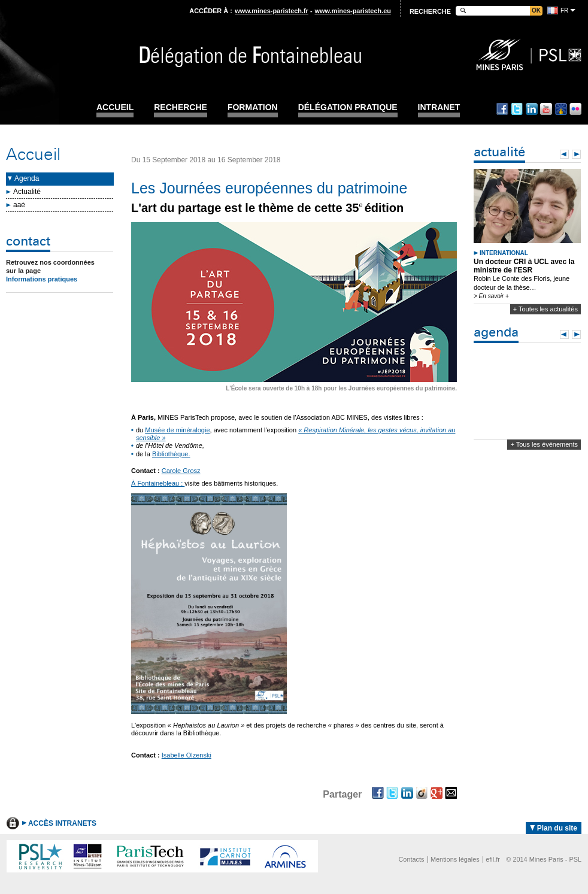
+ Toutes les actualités (545, 309)
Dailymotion (561, 109)
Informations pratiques (42, 279)
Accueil (115, 107)
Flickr (575, 109)
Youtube (546, 109)
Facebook (502, 109)
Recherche (181, 107)
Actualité (27, 192)
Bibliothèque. (171, 454)
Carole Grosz (181, 471)
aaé (19, 205)
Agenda (27, 178)
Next (576, 154)
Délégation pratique (348, 107)
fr (564, 10)
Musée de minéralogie (177, 430)
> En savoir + (491, 296)
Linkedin (532, 109)
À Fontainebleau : (158, 483)
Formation (253, 107)
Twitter (517, 109)
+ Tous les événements (544, 444)
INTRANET (439, 107)
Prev (564, 154)
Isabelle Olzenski (187, 755)
